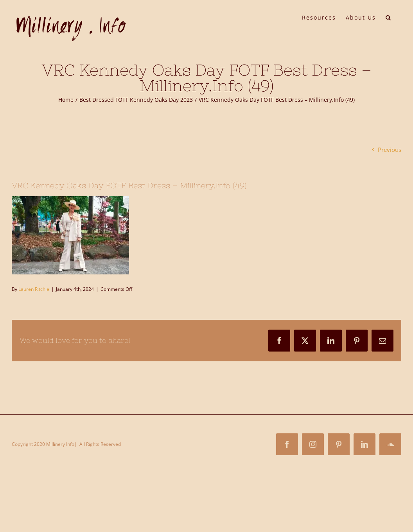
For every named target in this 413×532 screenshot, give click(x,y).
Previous (390, 150)
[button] (389, 17)
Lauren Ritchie (34, 289)
